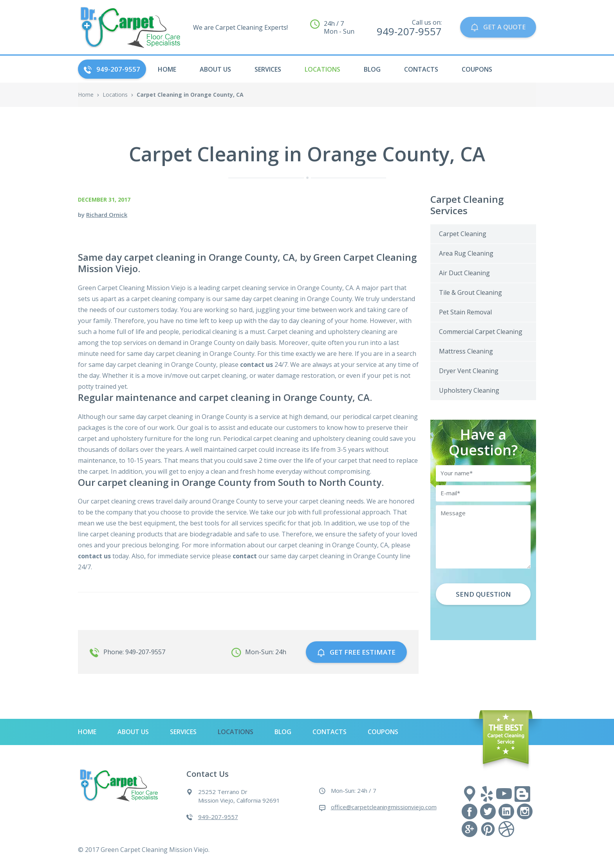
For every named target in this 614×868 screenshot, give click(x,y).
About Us (215, 69)
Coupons (477, 69)
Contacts (421, 69)
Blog (372, 69)
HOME (167, 69)
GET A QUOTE (497, 27)
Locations (322, 69)
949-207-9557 (112, 69)
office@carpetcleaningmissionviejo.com (384, 805)
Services (268, 69)
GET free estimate (356, 651)
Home (86, 95)
